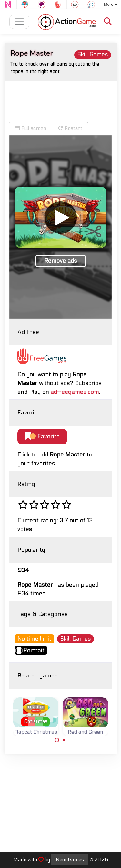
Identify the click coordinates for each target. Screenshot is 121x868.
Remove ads (61, 261)
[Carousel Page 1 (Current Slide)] (57, 740)
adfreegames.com (75, 392)
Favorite (42, 436)
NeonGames (70, 860)
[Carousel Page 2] (64, 740)
